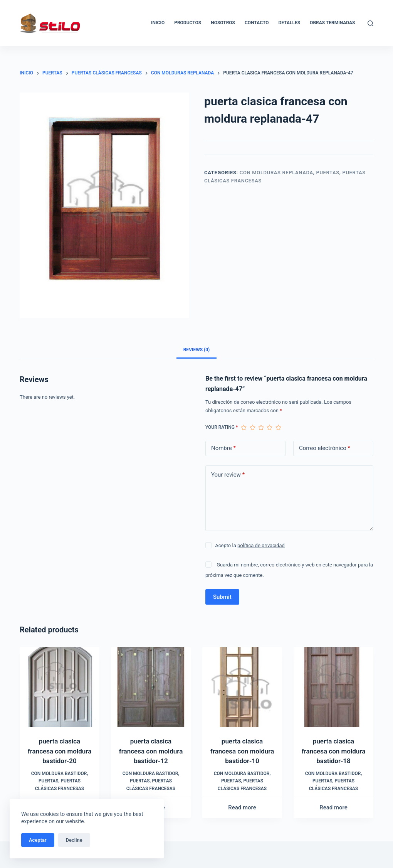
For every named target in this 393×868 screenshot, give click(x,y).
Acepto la (250, 545)
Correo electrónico (325, 448)
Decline (74, 840)
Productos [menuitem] (188, 23)
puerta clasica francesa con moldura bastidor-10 (242, 751)
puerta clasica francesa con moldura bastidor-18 (334, 751)
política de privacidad (261, 545)
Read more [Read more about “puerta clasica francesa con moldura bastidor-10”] (242, 807)
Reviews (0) (196, 350)
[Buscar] (370, 23)
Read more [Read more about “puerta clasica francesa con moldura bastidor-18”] (333, 807)
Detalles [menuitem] (289, 23)
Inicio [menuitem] (158, 23)
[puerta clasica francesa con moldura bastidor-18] (333, 687)
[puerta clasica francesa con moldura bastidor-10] (242, 687)
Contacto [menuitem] (257, 23)
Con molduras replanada (276, 173)
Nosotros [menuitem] (223, 23)
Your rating (222, 427)
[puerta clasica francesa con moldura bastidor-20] (60, 687)
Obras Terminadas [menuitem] (332, 23)
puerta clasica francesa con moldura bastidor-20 (60, 751)
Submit (222, 597)
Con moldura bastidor (59, 774)
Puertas (328, 173)
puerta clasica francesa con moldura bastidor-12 (151, 751)
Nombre (223, 448)
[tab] (196, 350)
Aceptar (38, 840)
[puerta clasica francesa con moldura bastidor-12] (151, 687)
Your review (228, 475)
